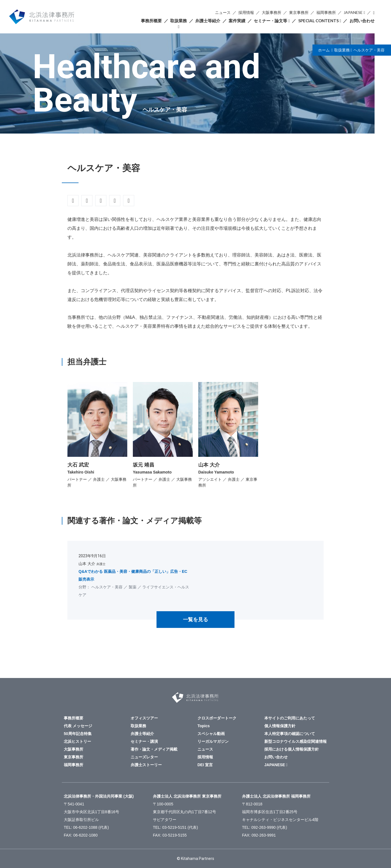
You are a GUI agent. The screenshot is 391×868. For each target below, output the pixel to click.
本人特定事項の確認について (290, 734)
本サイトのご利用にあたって (290, 718)
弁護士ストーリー (146, 765)
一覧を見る (195, 620)
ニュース (223, 12)
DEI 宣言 (205, 765)
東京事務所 (299, 12)
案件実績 (237, 21)
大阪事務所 (272, 12)
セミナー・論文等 (270, 21)
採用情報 (246, 12)
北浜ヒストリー (77, 741)
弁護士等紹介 (208, 21)
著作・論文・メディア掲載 (154, 749)
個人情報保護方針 (280, 726)
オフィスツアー (144, 718)
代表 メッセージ (78, 726)
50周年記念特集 (78, 734)
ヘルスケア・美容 (369, 50)
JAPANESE (353, 12)
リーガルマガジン (213, 741)
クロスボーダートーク (217, 718)
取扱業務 (179, 21)
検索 (374, 13)
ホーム (324, 50)
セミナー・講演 (144, 741)
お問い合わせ (362, 21)
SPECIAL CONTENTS (318, 21)
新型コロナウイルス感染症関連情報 (295, 741)
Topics (204, 726)
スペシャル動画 (211, 734)
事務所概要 (151, 21)
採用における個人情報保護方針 (292, 749)
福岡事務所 (326, 12)
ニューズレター (144, 757)
